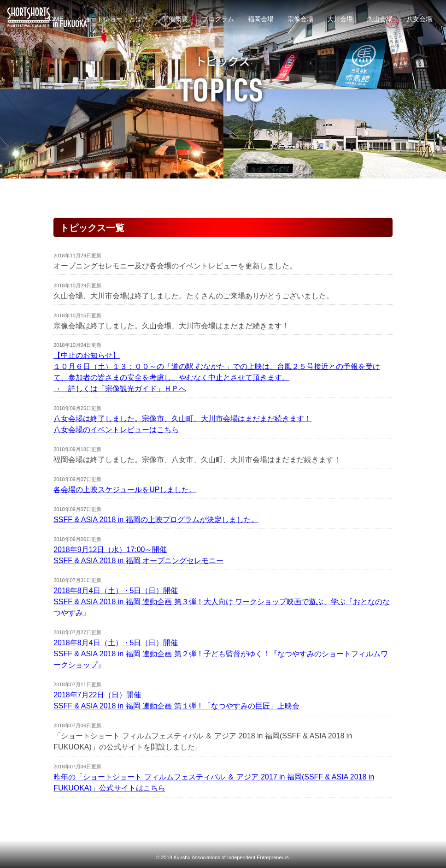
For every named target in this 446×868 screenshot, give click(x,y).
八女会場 (419, 19)
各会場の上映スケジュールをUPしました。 (125, 490)
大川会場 (340, 19)
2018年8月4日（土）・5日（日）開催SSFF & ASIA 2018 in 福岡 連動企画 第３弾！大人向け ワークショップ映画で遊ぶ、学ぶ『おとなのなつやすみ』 (222, 602)
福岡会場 (261, 19)
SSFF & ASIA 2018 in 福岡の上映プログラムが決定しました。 (156, 520)
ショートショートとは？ (113, 19)
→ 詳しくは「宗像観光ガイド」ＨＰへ (120, 389)
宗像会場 (300, 19)
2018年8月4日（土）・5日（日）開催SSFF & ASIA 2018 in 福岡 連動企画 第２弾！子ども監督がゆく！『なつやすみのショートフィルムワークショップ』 (220, 654)
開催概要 (175, 19)
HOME (54, 19)
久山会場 (380, 19)
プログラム (218, 19)
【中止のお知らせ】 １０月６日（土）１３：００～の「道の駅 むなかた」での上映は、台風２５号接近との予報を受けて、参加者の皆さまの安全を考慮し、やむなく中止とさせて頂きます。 (217, 366)
